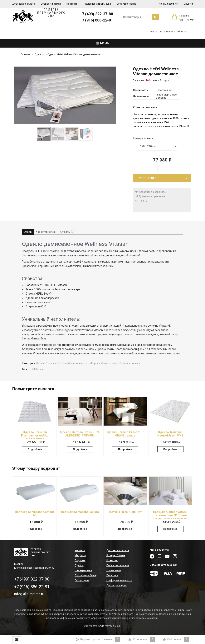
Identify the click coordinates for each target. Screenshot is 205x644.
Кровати (80, 551)
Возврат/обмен (116, 556)
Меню (103, 43)
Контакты (72, 4)
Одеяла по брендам (57, 363)
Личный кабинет (168, 4)
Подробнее (35, 449)
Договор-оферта (117, 586)
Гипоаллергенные (130, 363)
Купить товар (162, 178)
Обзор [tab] (28, 232)
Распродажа (82, 581)
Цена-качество (78, 363)
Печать (141, 201)
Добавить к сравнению (151, 196)
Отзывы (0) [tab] (67, 232)
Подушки (80, 561)
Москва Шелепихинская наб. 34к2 (168, 32)
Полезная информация (97, 4)
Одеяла (39, 54)
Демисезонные (110, 363)
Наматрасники (83, 571)
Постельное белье (86, 576)
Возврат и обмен (51, 4)
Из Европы (94, 363)
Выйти (189, 4)
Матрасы (80, 556)
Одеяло (40, 369)
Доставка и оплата (24, 4)
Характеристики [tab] (46, 232)
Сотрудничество (127, 4)
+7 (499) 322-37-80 (96, 14)
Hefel (32, 369)
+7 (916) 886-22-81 (96, 20)
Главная (26, 54)
